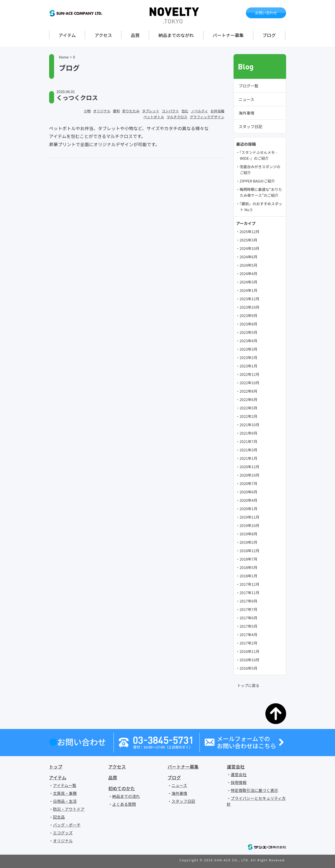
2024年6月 (249, 257)
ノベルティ (199, 111)
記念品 (59, 817)
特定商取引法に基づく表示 (255, 790)
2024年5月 (249, 265)
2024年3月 (249, 282)
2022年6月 (249, 399)
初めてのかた (122, 788)
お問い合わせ (266, 13)
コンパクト (170, 111)
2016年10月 (250, 660)
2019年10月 (250, 525)
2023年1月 (249, 366)
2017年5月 (249, 626)
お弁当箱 (217, 111)
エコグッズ (63, 833)
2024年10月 (250, 248)
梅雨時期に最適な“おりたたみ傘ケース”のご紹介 (261, 192)
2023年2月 (249, 357)
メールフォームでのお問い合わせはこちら (247, 742)
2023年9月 (249, 315)
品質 (135, 35)
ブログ (269, 35)
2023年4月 (249, 341)
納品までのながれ (176, 35)
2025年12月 (250, 232)
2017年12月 (250, 584)
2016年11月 (250, 651)
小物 (87, 111)
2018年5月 (249, 567)
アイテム (67, 35)
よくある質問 (124, 804)
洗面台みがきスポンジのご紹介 (260, 170)
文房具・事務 (65, 793)
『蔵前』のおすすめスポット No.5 (261, 207)
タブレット (151, 111)
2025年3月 (249, 240)
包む (185, 111)
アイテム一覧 (65, 785)
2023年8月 (249, 324)
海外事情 (247, 113)
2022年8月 (249, 391)
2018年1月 (249, 576)
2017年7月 (249, 609)
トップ (56, 767)
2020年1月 (249, 509)
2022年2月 (249, 416)
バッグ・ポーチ (67, 825)
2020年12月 (250, 467)
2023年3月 (249, 349)
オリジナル (102, 111)
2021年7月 (249, 441)
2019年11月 (250, 517)
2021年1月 (249, 458)
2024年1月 (249, 290)
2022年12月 (250, 374)
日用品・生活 (65, 801)
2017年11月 (250, 593)
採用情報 (239, 782)
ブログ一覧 (249, 86)
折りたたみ (131, 111)
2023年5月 (249, 332)
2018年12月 (250, 551)
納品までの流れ (126, 796)
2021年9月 (249, 433)
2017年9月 (249, 601)
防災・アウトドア (69, 809)
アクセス (103, 35)
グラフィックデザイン (207, 117)
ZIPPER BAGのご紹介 (257, 181)
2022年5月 (249, 408)
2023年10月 (250, 307)
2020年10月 (250, 475)
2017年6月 (249, 618)
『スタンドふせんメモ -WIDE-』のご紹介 (258, 155)
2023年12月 (250, 299)
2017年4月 (249, 635)
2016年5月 (249, 668)
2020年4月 (249, 500)
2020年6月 (249, 492)
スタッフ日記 (251, 126)
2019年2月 (249, 542)
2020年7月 (249, 483)
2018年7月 (249, 559)
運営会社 (236, 767)
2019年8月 (249, 534)
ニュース (246, 99)
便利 (116, 111)
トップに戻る (248, 685)
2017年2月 (249, 643)
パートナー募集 (228, 35)
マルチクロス (177, 117)
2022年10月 (250, 383)
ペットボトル (154, 117)
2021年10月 (250, 425)
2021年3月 (249, 450)
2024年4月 (249, 273)
